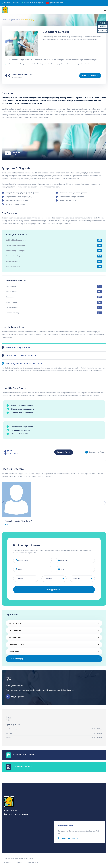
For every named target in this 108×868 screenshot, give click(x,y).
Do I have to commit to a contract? (22, 355)
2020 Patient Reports (23, 766)
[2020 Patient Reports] (9, 767)
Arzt (6, 524)
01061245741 (18, 697)
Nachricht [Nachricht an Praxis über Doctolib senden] (103, 31)
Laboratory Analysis (16, 645)
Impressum (20, 862)
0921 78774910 (14, 3)
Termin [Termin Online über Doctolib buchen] (103, 26)
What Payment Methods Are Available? (24, 363)
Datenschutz (8, 862)
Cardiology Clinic (15, 630)
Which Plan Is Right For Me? (19, 347)
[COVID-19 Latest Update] (9, 755)
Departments (14, 20)
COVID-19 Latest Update (24, 754)
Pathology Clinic (15, 638)
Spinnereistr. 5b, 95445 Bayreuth (33, 3)
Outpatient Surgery (16, 659)
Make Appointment (54, 590)
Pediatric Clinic (15, 652)
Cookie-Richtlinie (33, 862)
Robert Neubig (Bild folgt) (18, 521)
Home (5, 20)
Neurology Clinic (15, 623)
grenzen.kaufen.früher (57, 3)
